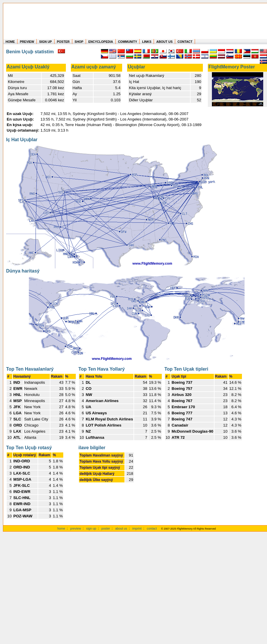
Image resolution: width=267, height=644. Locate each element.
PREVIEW (27, 42)
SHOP (79, 42)
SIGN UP (45, 42)
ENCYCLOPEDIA (101, 42)
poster (106, 528)
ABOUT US (164, 42)
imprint (137, 528)
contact (152, 528)
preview (76, 528)
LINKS (147, 42)
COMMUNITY (128, 42)
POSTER (63, 42)
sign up (91, 528)
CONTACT (185, 42)
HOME (10, 42)
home (61, 528)
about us (121, 528)
